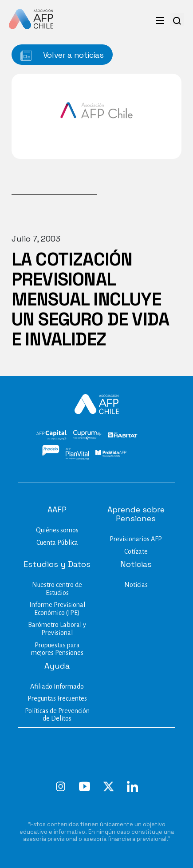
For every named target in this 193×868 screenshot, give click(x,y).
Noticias (136, 585)
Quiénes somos (57, 530)
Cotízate (136, 551)
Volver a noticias (62, 55)
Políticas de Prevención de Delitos (57, 715)
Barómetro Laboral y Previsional (57, 629)
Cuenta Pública (57, 543)
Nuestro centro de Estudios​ (57, 589)
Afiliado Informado (57, 686)
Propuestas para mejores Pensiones (57, 649)
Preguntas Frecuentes (57, 698)
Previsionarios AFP (136, 539)
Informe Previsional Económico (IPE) (57, 609)
